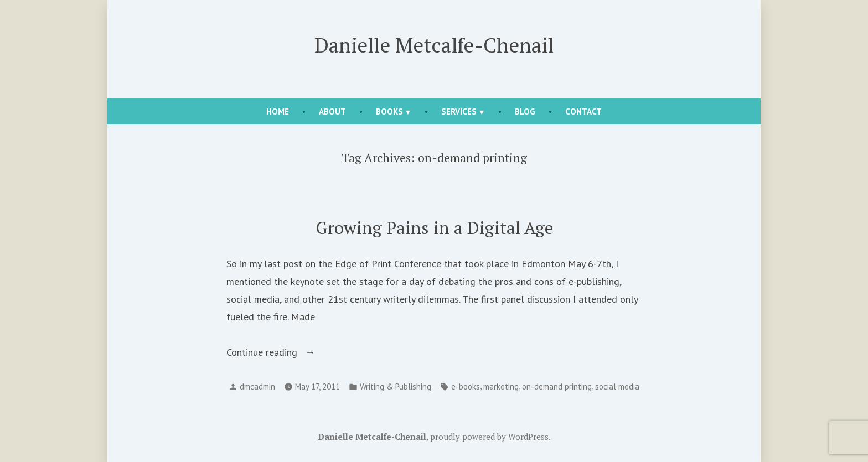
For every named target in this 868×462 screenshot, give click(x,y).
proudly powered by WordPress (489, 437)
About (332, 111)
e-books (466, 386)
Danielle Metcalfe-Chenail (434, 45)
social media (617, 386)
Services (459, 111)
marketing (501, 386)
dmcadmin (257, 386)
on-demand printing (557, 386)
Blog (525, 111)
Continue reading (282, 352)
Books (389, 111)
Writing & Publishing (396, 386)
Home (278, 111)
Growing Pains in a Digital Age (434, 228)
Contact (583, 111)
